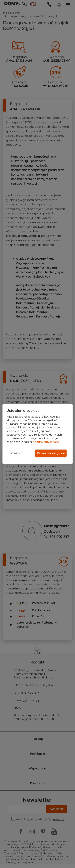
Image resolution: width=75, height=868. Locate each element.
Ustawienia (15, 453)
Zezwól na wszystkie (51, 453)
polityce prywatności (46, 442)
